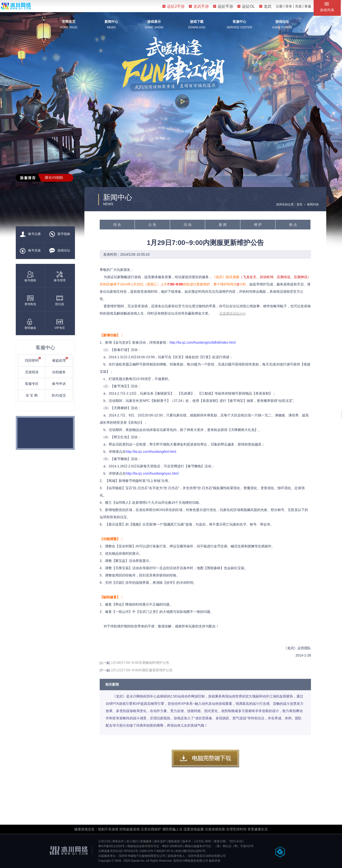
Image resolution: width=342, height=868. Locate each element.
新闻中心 (111, 22)
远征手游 (223, 6)
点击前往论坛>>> (232, 313)
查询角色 (30, 300)
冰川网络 (16, 6)
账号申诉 (59, 384)
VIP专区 (60, 324)
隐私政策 (174, 841)
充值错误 (32, 372)
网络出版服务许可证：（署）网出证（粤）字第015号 (219, 846)
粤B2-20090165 (172, 846)
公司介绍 (104, 841)
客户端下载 (205, 759)
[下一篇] (105, 670)
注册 (279, 6)
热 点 (293, 225)
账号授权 (30, 277)
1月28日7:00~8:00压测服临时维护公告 (140, 663)
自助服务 (59, 372)
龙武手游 (199, 6)
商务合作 (118, 841)
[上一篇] (105, 663)
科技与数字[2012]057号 (191, 851)
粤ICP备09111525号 (111, 846)
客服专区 (32, 384)
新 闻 (223, 225)
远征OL (246, 6)
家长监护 (160, 841)
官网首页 (69, 22)
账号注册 (30, 234)
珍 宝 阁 (32, 395)
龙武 (265, 6)
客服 (308, 6)
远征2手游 (174, 6)
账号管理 (60, 277)
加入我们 (132, 841)
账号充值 (30, 251)
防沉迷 (60, 300)
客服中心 (239, 22)
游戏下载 (197, 22)
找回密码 (33, 360)
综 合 (117, 225)
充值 (298, 6)
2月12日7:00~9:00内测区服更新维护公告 (142, 670)
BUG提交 (59, 395)
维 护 (258, 225)
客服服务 (146, 841)
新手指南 (60, 234)
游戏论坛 (282, 22)
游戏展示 (154, 22)
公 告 (152, 225)
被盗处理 (60, 360)
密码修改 (30, 324)
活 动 (187, 225)
